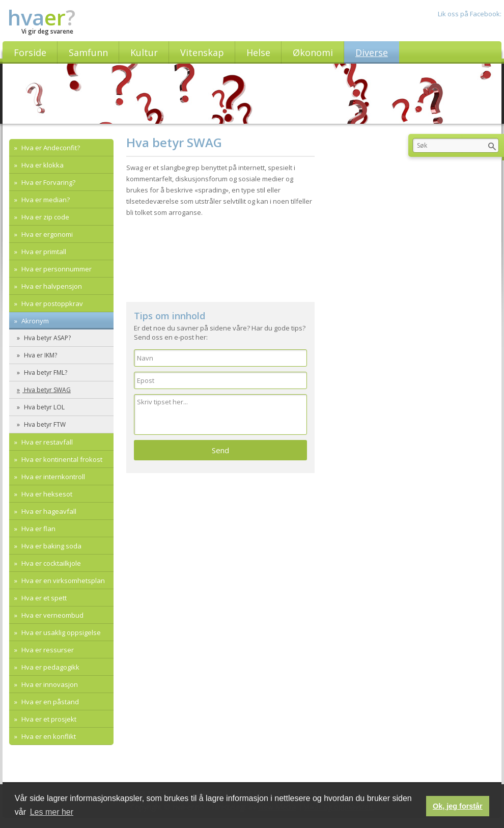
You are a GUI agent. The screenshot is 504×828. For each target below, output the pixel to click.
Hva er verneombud (52, 615)
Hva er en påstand (49, 702)
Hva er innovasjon (49, 684)
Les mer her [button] (52, 812)
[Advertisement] (126, 272)
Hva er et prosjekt (48, 719)
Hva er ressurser (47, 650)
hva (41, 17)
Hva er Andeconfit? (50, 148)
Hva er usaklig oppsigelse (60, 632)
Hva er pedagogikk (50, 667)
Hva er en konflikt (48, 736)
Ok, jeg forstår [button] (458, 806)
